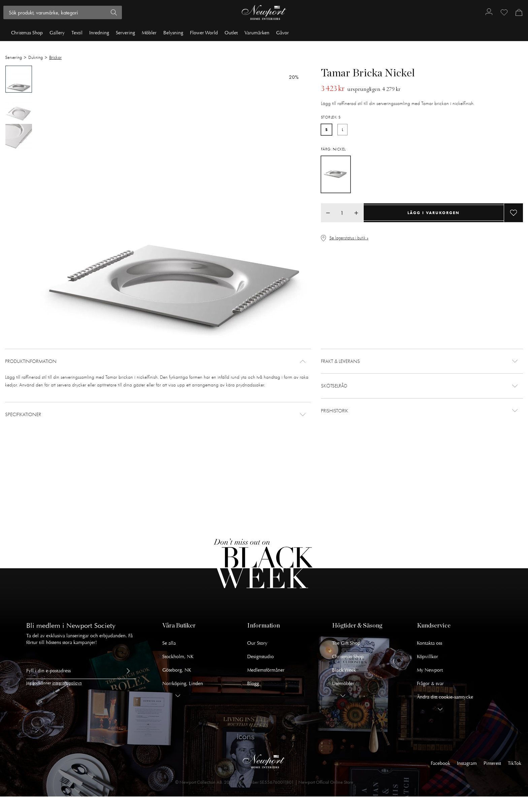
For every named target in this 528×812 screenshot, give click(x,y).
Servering (125, 33)
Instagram (467, 763)
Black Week (344, 670)
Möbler (149, 33)
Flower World (204, 33)
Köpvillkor (427, 657)
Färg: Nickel (333, 149)
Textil (77, 33)
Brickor (55, 57)
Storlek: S (331, 117)
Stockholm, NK (178, 657)
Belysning (173, 33)
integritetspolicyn (67, 683)
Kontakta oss (430, 643)
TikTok (515, 763)
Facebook (440, 763)
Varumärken (257, 33)
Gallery (57, 33)
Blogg (253, 684)
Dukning (36, 57)
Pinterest (492, 763)
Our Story (257, 643)
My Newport (430, 670)
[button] (158, 361)
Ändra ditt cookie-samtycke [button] (445, 697)
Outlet (231, 33)
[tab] (19, 79)
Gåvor (283, 33)
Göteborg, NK (177, 670)
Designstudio (260, 657)
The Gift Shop (346, 643)
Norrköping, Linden (183, 684)
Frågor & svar (430, 684)
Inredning (99, 33)
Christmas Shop (27, 33)
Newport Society (91, 626)
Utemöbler (343, 684)
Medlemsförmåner (266, 670)
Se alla (169, 643)
